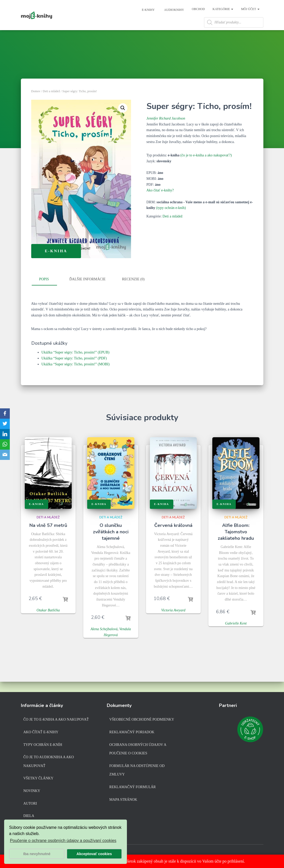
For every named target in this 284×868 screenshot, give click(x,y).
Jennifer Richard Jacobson (166, 130)
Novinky (32, 792)
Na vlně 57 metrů (48, 537)
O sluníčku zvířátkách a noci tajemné (111, 543)
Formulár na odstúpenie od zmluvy (137, 771)
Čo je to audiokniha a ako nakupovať (49, 762)
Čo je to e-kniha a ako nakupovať (56, 721)
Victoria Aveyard (173, 622)
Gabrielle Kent (236, 635)
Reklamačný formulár (133, 788)
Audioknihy (174, 10)
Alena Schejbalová (104, 640)
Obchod (198, 9)
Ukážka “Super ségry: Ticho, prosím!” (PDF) (74, 370)
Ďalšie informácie (87, 290)
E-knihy (148, 10)
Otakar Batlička (48, 622)
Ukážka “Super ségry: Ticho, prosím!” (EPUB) (76, 364)
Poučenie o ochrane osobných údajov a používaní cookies (63, 841)
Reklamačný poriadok (132, 733)
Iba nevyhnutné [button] (37, 854)
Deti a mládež (51, 103)
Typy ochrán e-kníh (43, 746)
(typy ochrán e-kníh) (171, 219)
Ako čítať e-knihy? (160, 202)
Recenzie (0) (133, 290)
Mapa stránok (123, 801)
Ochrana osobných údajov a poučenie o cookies (138, 750)
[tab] (48, 291)
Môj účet (250, 9)
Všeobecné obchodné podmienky (142, 721)
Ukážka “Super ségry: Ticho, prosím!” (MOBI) (76, 376)
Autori (30, 804)
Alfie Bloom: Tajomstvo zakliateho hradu (236, 543)
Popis (44, 290)
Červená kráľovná (173, 537)
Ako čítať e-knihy (41, 733)
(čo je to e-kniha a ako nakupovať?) (206, 167)
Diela (29, 817)
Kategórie (223, 9)
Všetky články (39, 779)
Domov (36, 103)
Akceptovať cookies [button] (94, 854)
